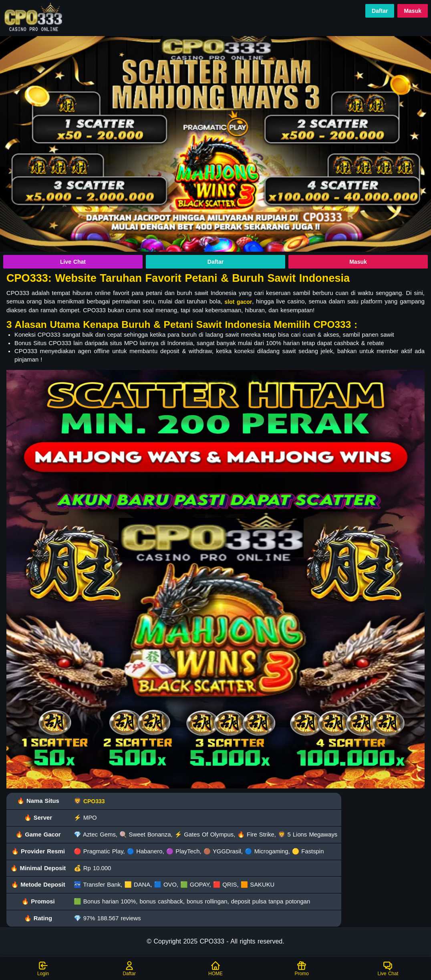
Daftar (380, 11)
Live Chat (73, 262)
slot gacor (239, 302)
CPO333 (94, 801)
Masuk (413, 11)
